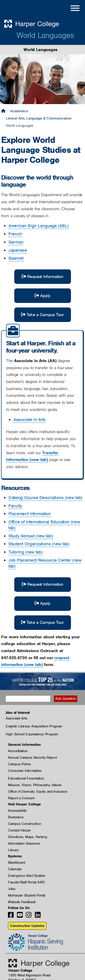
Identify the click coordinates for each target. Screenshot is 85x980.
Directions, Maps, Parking (28, 837)
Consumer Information (25, 771)
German (16, 242)
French (15, 234)
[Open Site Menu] (70, 9)
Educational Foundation (26, 778)
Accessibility (17, 811)
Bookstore (16, 817)
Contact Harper (19, 830)
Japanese (18, 250)
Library (13, 850)
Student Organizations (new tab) (39, 544)
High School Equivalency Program (32, 734)
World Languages (45, 35)
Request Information (42, 277)
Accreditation (18, 751)
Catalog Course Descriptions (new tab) (45, 498)
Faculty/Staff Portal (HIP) (26, 882)
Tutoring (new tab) (25, 552)
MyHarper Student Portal (27, 895)
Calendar (15, 869)
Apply (42, 296)
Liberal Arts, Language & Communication (39, 118)
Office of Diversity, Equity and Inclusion (38, 792)
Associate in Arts (29, 420)
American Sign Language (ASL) (39, 226)
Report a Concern (21, 798)
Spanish (16, 258)
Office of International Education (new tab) (44, 525)
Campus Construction (24, 824)
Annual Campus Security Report (32, 758)
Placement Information (30, 514)
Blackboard (17, 863)
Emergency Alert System (26, 876)
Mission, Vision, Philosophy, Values (35, 785)
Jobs (12, 889)
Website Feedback (22, 902)
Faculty (15, 506)
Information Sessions (24, 843)
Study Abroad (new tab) (31, 536)
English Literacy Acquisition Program (34, 726)
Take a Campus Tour (42, 315)
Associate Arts (17, 718)
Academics (19, 111)
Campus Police (19, 764)
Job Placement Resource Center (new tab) (45, 563)
